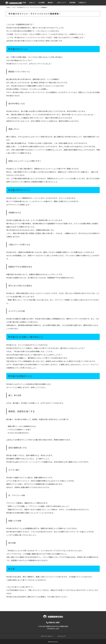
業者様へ (51, 3)
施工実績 (23, 3)
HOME (8, 7)
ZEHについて (62, 3)
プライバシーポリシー (47, 636)
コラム (14, 7)
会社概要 (42, 3)
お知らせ (32, 3)
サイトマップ (61, 636)
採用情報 (72, 3)
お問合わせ (82, 3)
